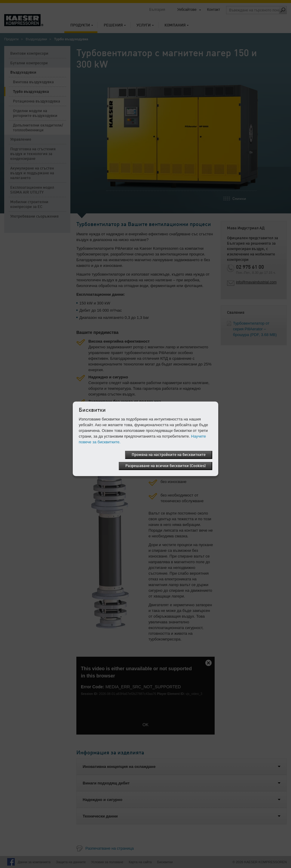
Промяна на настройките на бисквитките (169, 455)
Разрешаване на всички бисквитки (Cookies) (165, 466)
